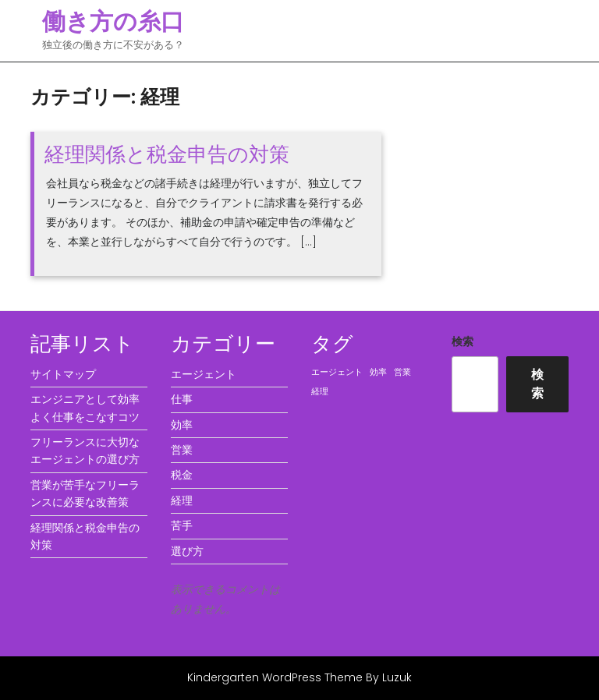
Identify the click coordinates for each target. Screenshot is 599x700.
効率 (182, 425)
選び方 (187, 551)
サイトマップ (63, 374)
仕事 (182, 399)
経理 (182, 500)
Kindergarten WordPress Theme (275, 677)
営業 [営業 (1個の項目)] (402, 372)
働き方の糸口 (113, 22)
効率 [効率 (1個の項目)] (378, 372)
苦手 (182, 525)
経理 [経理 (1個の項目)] (320, 392)
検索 (463, 341)
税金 (182, 475)
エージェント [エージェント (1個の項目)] (337, 372)
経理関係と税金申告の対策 (167, 154)
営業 (182, 450)
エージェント (204, 374)
